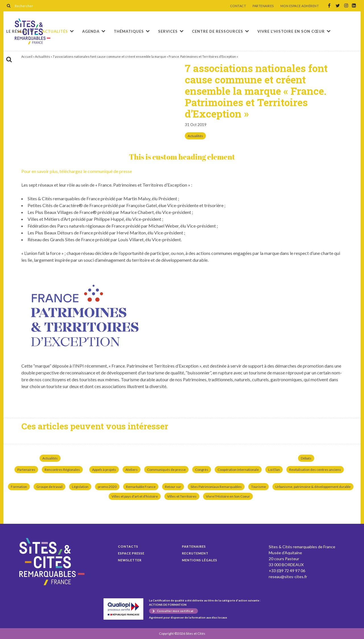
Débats (306, 458)
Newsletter (130, 560)
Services (168, 31)
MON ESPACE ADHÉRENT (300, 6)
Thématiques (129, 31)
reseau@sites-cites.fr (288, 577)
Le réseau (17, 31)
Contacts (128, 546)
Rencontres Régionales (62, 470)
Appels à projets (104, 470)
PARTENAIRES (263, 6)
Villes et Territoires (182, 496)
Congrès (202, 470)
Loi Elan (274, 470)
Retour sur (173, 487)
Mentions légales (200, 560)
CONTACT (238, 6)
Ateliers (132, 470)
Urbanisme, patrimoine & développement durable (313, 487)
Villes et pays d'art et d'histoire (135, 496)
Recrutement (195, 553)
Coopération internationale (238, 470)
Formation (19, 487)
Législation (80, 487)
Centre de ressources (218, 31)
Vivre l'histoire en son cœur (291, 31)
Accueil (27, 56)
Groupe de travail (49, 487)
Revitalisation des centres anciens (315, 470)
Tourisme (258, 487)
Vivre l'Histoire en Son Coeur (228, 496)
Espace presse (131, 553)
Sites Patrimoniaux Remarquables (216, 487)
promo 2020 (107, 487)
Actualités (55, 31)
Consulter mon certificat (175, 611)
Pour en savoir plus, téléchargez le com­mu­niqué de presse (77, 171)
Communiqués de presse (166, 470)
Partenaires (26, 470)
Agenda (91, 31)
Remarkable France (141, 487)
